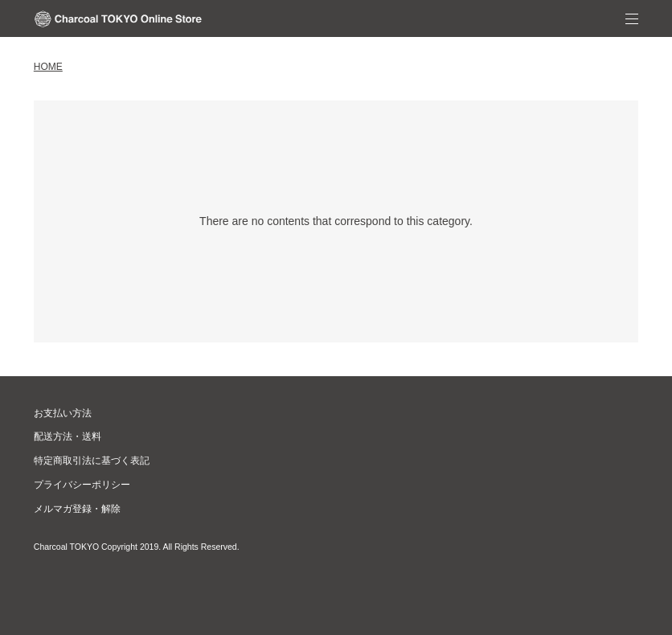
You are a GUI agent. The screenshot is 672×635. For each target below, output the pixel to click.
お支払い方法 (63, 413)
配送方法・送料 (68, 436)
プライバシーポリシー (82, 485)
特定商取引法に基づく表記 (92, 461)
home (48, 67)
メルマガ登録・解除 (77, 509)
